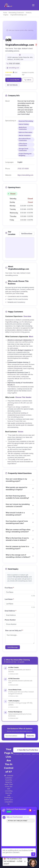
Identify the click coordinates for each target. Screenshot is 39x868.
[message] (20, 638)
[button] (33, 863)
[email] (20, 615)
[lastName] (20, 604)
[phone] (20, 624)
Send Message (13, 647)
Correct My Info (13, 80)
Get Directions (27, 234)
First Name (9, 588)
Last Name (9, 599)
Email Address (11, 611)
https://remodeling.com (25, 175)
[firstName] (20, 592)
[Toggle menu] (33, 5)
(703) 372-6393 (23, 169)
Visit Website (12, 85)
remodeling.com (14, 68)
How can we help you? (14, 630)
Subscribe (30, 736)
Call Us (28, 80)
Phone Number (10, 620)
